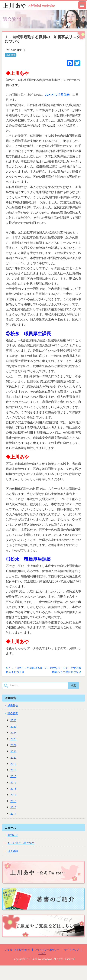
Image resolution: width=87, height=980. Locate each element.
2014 (13, 795)
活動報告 (10, 698)
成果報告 (13, 705)
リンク (42, 953)
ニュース (10, 828)
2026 (13, 720)
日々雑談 (13, 851)
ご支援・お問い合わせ (17, 950)
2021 (13, 751)
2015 (13, 789)
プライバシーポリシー (47, 950)
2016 (13, 782)
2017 (13, 776)
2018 (13, 770)
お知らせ (13, 835)
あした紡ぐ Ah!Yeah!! (21, 843)
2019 (13, 764)
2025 (13, 726)
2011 (13, 814)
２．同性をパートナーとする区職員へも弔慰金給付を (63, 670)
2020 (13, 758)
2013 (13, 801)
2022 (13, 745)
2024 (13, 733)
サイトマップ (72, 950)
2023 (13, 739)
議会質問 (11, 55)
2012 (13, 807)
